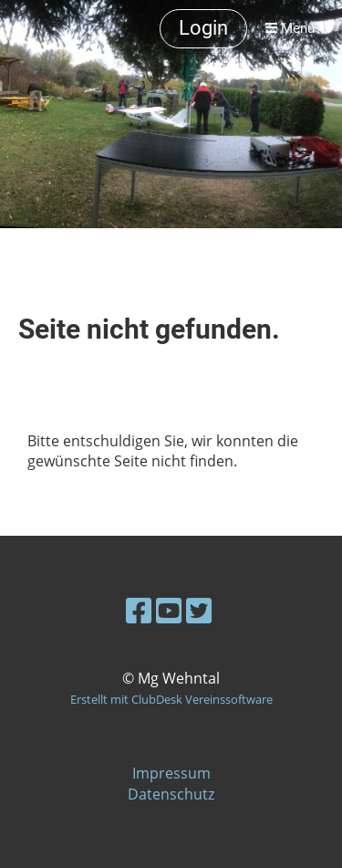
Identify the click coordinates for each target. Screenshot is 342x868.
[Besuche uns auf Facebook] (139, 610)
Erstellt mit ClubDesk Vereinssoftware (171, 699)
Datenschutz (171, 794)
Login (203, 28)
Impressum (171, 773)
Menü (290, 28)
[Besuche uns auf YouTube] (169, 610)
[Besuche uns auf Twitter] (199, 610)
